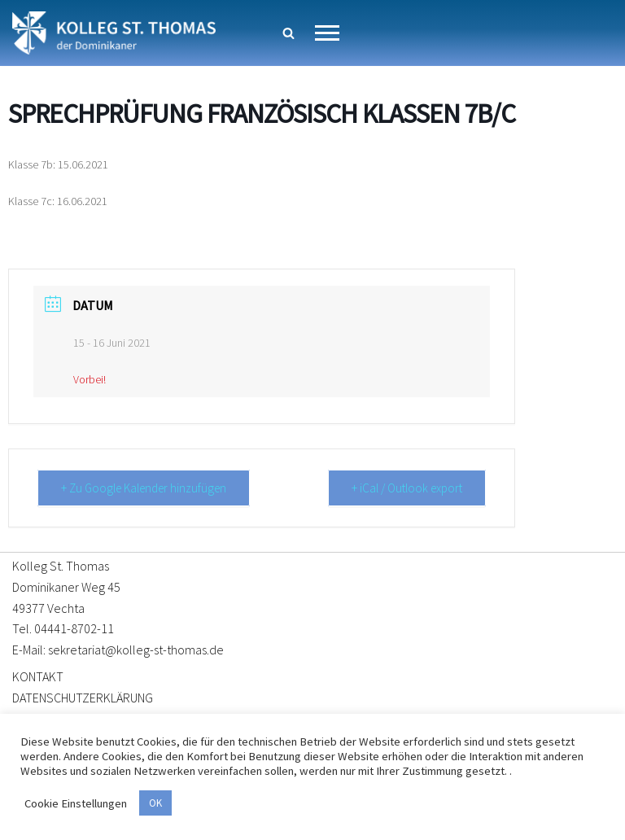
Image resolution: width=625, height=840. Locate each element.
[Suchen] (288, 33)
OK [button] (155, 803)
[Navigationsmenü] (327, 33)
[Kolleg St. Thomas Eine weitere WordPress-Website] (114, 33)
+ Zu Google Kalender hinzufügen (144, 488)
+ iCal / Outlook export (407, 488)
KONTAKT (38, 676)
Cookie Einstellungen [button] (76, 803)
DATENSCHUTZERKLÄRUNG (83, 698)
